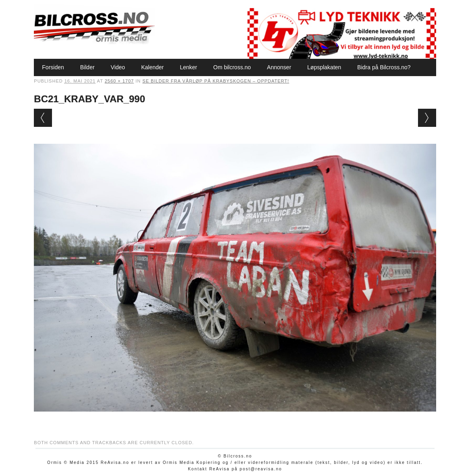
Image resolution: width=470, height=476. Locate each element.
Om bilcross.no (232, 67)
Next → (427, 118)
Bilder (87, 67)
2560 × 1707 (119, 81)
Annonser (279, 67)
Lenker (188, 67)
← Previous (43, 118)
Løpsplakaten (324, 67)
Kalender (152, 67)
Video (118, 67)
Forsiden (53, 67)
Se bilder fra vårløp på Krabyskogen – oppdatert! (216, 81)
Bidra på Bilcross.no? (384, 67)
